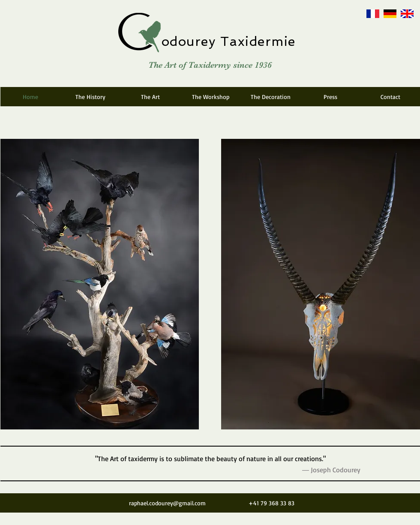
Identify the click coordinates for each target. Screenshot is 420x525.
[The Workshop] (210, 97)
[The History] (90, 97)
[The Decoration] (270, 97)
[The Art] (150, 97)
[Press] (330, 97)
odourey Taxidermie (229, 41)
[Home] (30, 97)
